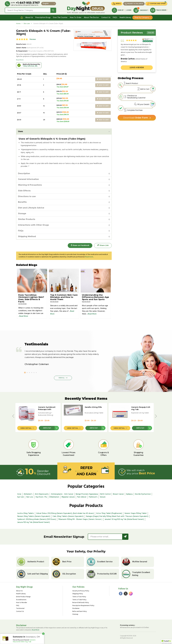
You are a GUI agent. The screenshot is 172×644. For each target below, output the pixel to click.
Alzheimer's (28, 494)
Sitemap (75, 614)
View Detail (26, 428)
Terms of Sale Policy (79, 600)
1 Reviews (33, 39)
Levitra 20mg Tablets (26, 513)
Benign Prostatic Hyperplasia (87, 494)
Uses (20, 131)
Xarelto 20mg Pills (93, 407)
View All (151, 33)
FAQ (18, 606)
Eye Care (21, 497)
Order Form (136, 118)
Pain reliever (82, 497)
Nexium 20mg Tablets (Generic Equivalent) (34, 516)
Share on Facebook (80, 245)
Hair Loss (30, 497)
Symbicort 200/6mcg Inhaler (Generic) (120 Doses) (37, 519)
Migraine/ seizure (68, 497)
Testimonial (20, 609)
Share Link (103, 245)
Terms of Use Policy (79, 597)
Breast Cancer (118, 494)
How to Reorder (22, 603)
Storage (22, 213)
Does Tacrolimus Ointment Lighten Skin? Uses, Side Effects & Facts (31, 298)
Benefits (22, 202)
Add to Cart (103, 79)
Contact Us (106, 18)
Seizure (103, 497)
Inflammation (54, 497)
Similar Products (27, 219)
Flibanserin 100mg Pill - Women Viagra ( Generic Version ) (80, 519)
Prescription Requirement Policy (83, 606)
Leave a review (137, 68)
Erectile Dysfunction (143, 494)
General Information (28, 179)
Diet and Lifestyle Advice (31, 208)
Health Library (125, 18)
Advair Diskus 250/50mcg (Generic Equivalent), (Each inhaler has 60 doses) (65, 513)
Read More (20, 60)
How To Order (76, 18)
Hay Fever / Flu (41, 497)
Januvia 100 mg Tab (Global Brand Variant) (34, 522)
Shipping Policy (78, 594)
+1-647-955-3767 (28, 3)
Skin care (27, 24)
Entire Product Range (23, 597)
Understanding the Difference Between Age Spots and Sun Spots (95, 297)
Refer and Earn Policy (80, 612)
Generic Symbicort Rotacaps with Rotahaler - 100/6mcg (48, 409)
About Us (29, 18)
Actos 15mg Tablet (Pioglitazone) (109, 513)
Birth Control (105, 494)
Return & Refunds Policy (81, 603)
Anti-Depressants (42, 494)
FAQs (21, 231)
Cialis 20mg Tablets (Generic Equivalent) (68, 516)
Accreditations (21, 600)
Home (18, 24)
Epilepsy (129, 494)
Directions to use (27, 196)
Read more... (89, 257)
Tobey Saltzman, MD (30, 66)
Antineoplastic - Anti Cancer (62, 494)
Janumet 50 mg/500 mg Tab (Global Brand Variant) (124, 519)
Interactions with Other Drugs (33, 225)
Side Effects (24, 191)
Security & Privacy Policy (81, 591)
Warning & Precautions (30, 185)
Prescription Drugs (43, 18)
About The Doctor (91, 18)
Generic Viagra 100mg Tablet (136, 513)
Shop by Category (142, 18)
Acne (19, 494)
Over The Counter (60, 18)
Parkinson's (93, 497)
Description (24, 173)
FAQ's (115, 18)
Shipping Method (27, 236)
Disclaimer (76, 609)
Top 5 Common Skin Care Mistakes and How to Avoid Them (64, 297)
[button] (167, 642)
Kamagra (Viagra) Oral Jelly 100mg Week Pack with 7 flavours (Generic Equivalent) (117, 516)
